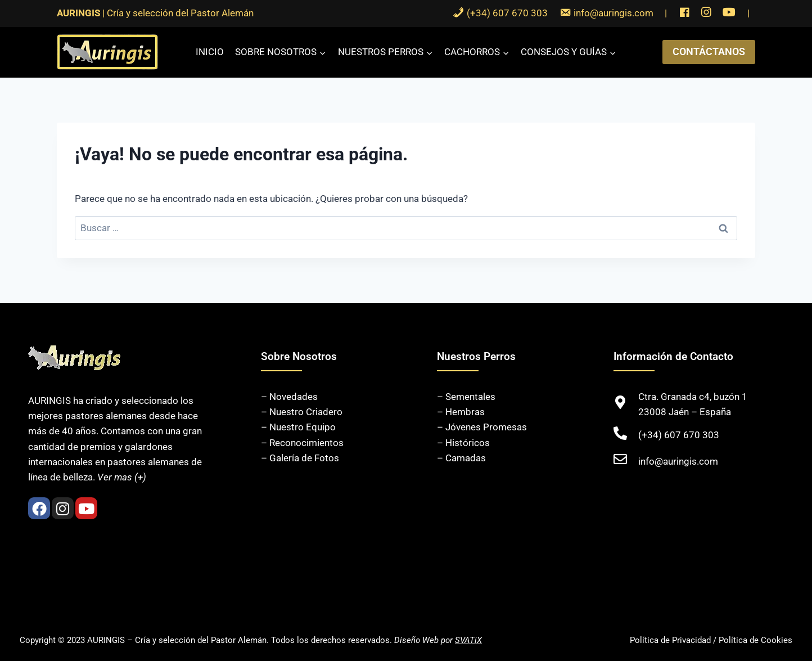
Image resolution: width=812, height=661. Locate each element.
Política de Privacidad (670, 640)
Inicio (210, 52)
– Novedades (289, 397)
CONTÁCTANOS (709, 51)
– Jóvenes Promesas (482, 427)
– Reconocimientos (302, 443)
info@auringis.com (678, 461)
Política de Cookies (755, 640)
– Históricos (463, 443)
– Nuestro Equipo (298, 427)
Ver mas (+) (122, 477)
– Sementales (466, 397)
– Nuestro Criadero (302, 412)
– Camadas (461, 458)
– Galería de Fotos (300, 458)
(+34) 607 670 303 (679, 435)
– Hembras (461, 412)
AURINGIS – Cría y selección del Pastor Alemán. (178, 640)
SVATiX (468, 640)
